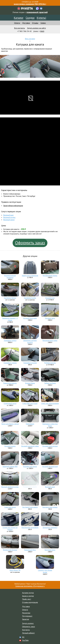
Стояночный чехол (10, 404)
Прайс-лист (27, 599)
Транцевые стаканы (10, 363)
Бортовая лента (50, 550)
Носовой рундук (10, 446)
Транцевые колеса (10, 341)
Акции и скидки (28, 596)
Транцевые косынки (30, 363)
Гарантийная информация (13, 206)
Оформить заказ (30, 243)
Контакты (26, 630)
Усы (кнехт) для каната (30, 507)
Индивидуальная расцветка (10, 277)
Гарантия (26, 619)
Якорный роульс (9, 217)
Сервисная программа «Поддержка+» (30, 586)
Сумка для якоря (10, 507)
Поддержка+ (27, 616)
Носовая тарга (50, 318)
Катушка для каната (30, 487)
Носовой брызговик (30, 318)
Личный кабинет (28, 633)
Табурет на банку (50, 383)
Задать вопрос (28, 623)
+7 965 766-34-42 (24, 31)
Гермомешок (30, 424)
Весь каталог (30, 39)
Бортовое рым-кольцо (50, 507)
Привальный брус (30, 550)
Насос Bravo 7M (15, 570)
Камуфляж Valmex (10, 298)
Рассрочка (26, 613)
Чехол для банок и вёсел (10, 424)
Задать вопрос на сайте (36, 28)
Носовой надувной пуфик (30, 446)
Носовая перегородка (50, 446)
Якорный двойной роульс (10, 487)
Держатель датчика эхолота (30, 341)
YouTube (25, 640)
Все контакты (20, 28)
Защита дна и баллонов (30, 276)
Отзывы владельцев (30, 602)
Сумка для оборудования (50, 404)
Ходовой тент (50, 298)
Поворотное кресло (10, 383)
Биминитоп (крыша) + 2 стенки (10, 319)
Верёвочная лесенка (10, 550)
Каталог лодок (28, 593)
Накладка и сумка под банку (50, 425)
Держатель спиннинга (50, 528)
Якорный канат (9, 220)
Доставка (26, 23)
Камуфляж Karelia (30, 298)
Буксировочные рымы (50, 341)
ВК (23, 637)
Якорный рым (8, 215)
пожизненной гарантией (37, 12)
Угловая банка (30, 383)
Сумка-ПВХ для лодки (30, 404)
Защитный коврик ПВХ (10, 467)
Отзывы (35, 23)
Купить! (41, 18)
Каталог (19, 18)
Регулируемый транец (50, 276)
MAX (42, 31)
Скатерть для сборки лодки (45, 571)
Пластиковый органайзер (30, 528)
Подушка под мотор (30, 467)
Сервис (43, 23)
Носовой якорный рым (50, 467)
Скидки (30, 18)
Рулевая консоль (50, 363)
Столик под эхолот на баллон (10, 529)
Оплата (17, 23)
